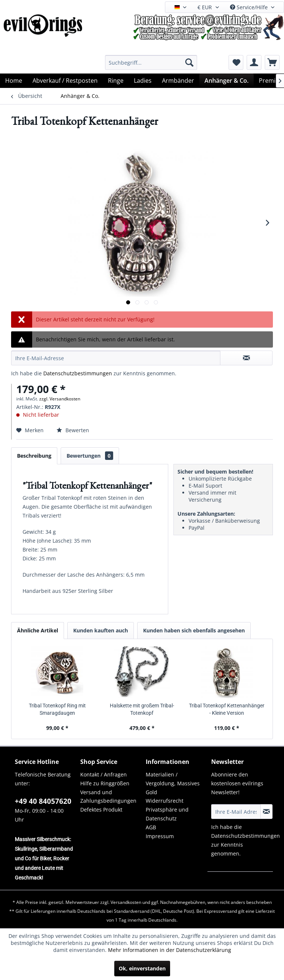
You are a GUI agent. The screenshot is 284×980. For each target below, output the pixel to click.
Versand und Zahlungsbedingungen (108, 797)
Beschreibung (34, 456)
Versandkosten (126, 902)
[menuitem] (151, 62)
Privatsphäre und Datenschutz (167, 814)
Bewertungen (90, 456)
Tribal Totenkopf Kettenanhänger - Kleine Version (227, 709)
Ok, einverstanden (142, 968)
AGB (151, 827)
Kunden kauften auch (101, 630)
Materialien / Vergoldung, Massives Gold (173, 783)
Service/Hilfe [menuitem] (250, 7)
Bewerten (73, 430)
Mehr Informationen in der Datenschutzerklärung (170, 950)
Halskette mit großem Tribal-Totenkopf (142, 709)
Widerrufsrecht (165, 801)
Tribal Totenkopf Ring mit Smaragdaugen (57, 709)
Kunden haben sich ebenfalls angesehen (194, 630)
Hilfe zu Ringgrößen (105, 783)
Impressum (160, 836)
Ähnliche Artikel (38, 630)
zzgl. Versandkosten (60, 399)
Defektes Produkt (101, 810)
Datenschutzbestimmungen (78, 373)
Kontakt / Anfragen (104, 774)
